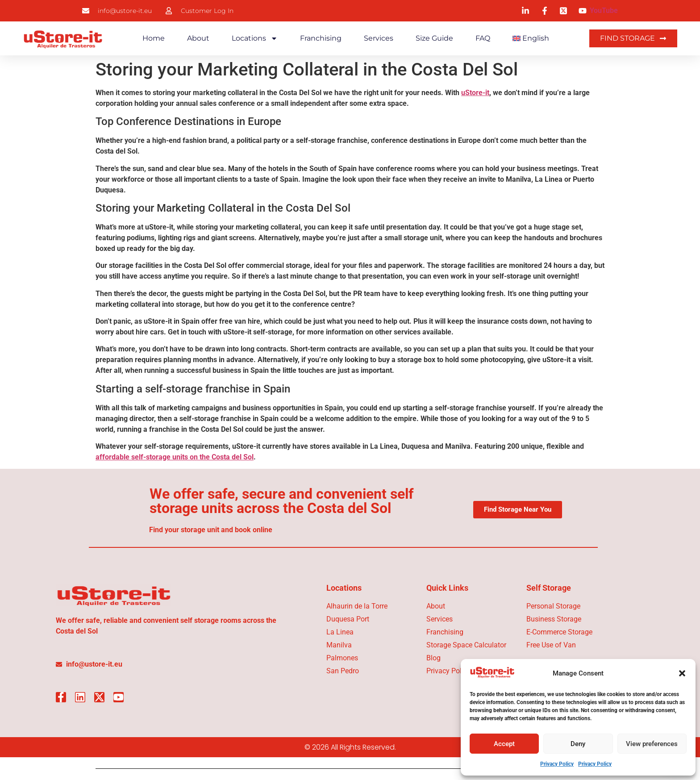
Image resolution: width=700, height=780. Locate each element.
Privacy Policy (557, 764)
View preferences (652, 744)
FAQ (483, 38)
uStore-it (475, 93)
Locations (255, 38)
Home (154, 38)
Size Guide (434, 38)
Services (379, 38)
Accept (504, 744)
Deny (578, 744)
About (198, 38)
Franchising (321, 38)
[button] (682, 673)
